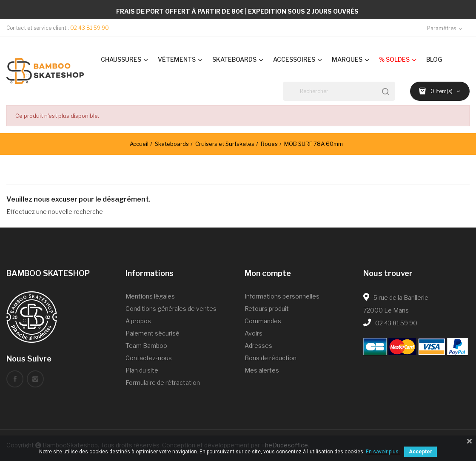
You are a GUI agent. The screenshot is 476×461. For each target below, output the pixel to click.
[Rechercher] (339, 91)
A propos (138, 321)
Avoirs (254, 333)
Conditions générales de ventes (171, 309)
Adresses (258, 346)
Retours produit (267, 309)
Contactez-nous (149, 358)
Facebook (15, 379)
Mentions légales (150, 296)
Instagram (35, 379)
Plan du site (142, 370)
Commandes (263, 321)
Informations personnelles (282, 296)
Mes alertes (262, 370)
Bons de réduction (271, 358)
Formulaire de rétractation (163, 383)
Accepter (420, 452)
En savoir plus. (383, 452)
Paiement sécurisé (152, 333)
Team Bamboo (146, 346)
